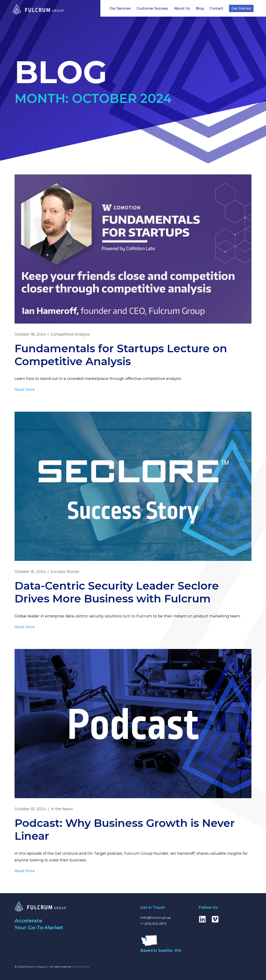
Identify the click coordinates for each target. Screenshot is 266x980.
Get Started (241, 8)
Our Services (120, 8)
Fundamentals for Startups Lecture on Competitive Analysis (121, 355)
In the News (62, 809)
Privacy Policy (81, 967)
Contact (216, 8)
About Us (182, 8)
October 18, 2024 (30, 334)
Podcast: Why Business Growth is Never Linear (125, 829)
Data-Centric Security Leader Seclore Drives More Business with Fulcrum (117, 592)
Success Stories (65, 572)
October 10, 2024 (30, 809)
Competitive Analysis (70, 334)
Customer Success (152, 8)
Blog (200, 8)
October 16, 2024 (30, 572)
